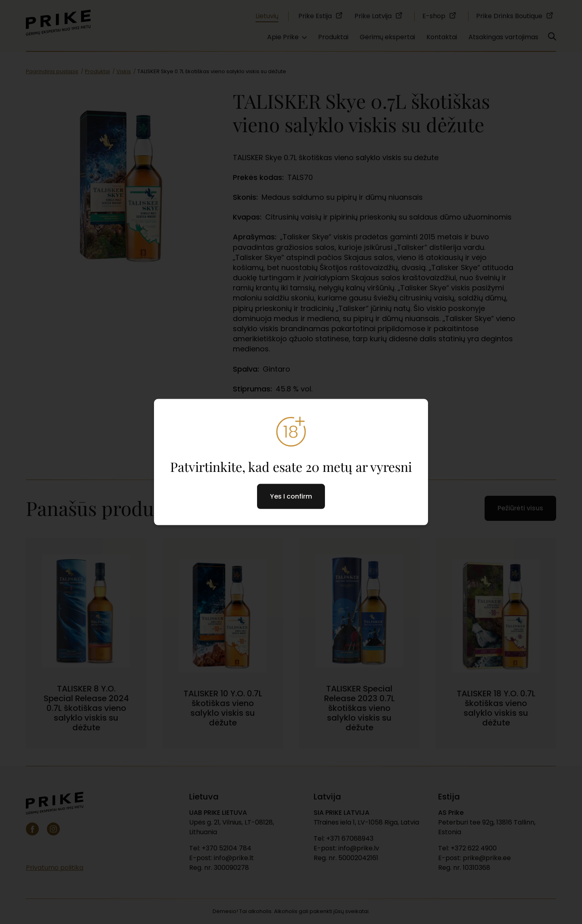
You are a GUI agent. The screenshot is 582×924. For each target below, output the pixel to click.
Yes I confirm (291, 496)
